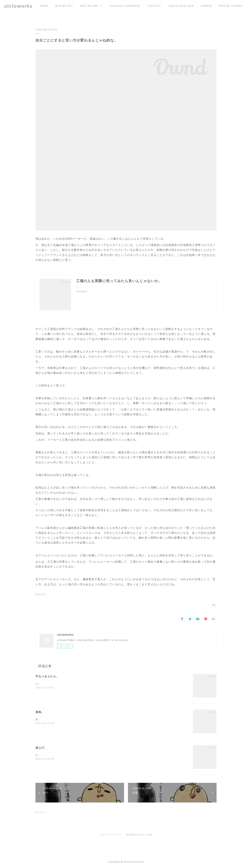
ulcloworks (18, 6)
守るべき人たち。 (47, 676)
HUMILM (206, 6)
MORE (223, 6)
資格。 (40, 712)
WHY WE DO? (64, 6)
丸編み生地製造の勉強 (181, 6)
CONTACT (154, 6)
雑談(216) (40, 594)
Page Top (126, 851)
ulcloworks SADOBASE (125, 6)
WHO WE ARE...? (91, 6)
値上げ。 (41, 748)
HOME (44, 6)
